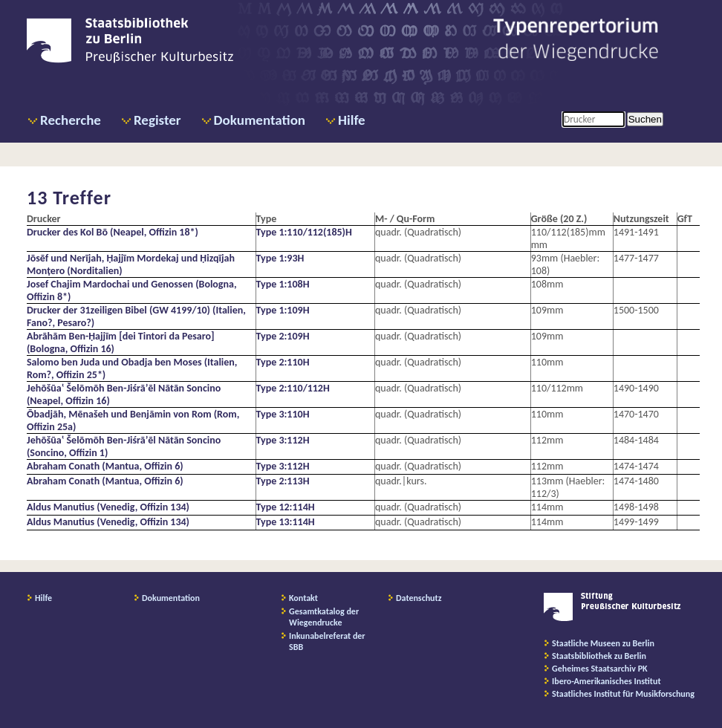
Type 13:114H (286, 522)
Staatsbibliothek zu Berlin (599, 656)
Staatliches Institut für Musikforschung (623, 694)
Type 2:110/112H (293, 388)
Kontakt (303, 598)
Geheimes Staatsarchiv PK (600, 669)
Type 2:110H (283, 362)
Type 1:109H (283, 310)
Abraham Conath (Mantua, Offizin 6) (105, 466)
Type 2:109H (283, 336)
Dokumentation (260, 120)
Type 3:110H (283, 414)
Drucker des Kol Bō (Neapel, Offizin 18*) (113, 232)
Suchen (645, 119)
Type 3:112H (283, 440)
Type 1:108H (283, 284)
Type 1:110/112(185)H (304, 232)
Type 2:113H (283, 481)
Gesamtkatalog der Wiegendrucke (324, 617)
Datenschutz (419, 598)
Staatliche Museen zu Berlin (603, 643)
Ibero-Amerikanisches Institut (606, 681)
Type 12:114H (286, 507)
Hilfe (352, 120)
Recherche (71, 120)
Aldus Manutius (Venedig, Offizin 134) (108, 507)
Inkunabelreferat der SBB (327, 641)
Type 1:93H (280, 258)
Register (157, 120)
